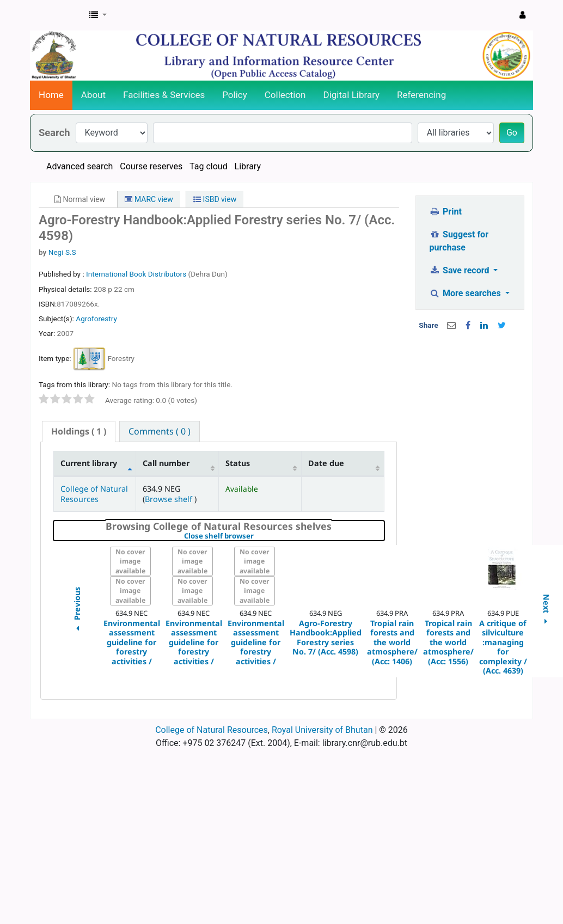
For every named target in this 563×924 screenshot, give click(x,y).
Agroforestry (96, 319)
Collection (285, 95)
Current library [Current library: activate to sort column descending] (89, 463)
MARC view (149, 199)
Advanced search (79, 166)
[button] (98, 15)
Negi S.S (62, 252)
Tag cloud (209, 166)
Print (446, 212)
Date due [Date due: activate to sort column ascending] (326, 463)
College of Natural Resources (94, 494)
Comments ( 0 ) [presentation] (160, 431)
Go (512, 133)
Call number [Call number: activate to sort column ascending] (166, 463)
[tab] (79, 432)
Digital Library (352, 95)
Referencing (421, 95)
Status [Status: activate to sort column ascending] (238, 463)
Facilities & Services (164, 95)
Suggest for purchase (459, 241)
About (93, 95)
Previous (77, 611)
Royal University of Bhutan (322, 730)
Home (51, 95)
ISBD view (215, 199)
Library (248, 166)
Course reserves (151, 166)
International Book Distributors (137, 274)
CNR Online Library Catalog (58, 15)
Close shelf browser (256, 536)
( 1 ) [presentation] (79, 431)
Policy (235, 95)
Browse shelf (170, 499)
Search (54, 133)
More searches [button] (466, 293)
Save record (461, 270)
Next (546, 611)
